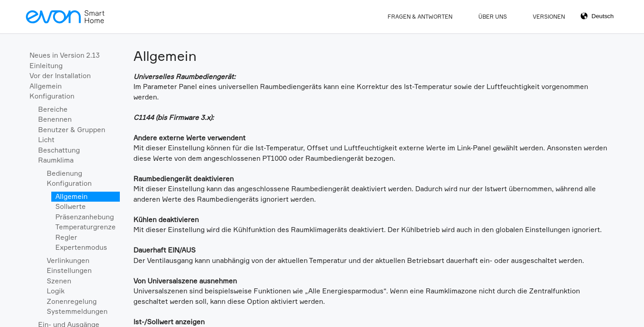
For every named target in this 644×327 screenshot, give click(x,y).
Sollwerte (71, 206)
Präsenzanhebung (85, 217)
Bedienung (64, 173)
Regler (66, 237)
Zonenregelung (72, 301)
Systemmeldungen (77, 311)
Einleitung (46, 66)
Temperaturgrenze (86, 227)
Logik (56, 291)
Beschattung (59, 150)
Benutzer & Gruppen (72, 130)
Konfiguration (52, 96)
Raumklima (56, 160)
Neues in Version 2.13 (65, 55)
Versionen (549, 17)
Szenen (59, 281)
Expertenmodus (81, 247)
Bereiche (53, 109)
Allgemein (46, 86)
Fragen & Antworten (420, 17)
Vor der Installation (60, 76)
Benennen (55, 119)
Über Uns (493, 17)
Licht (46, 140)
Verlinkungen (68, 260)
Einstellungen (69, 270)
